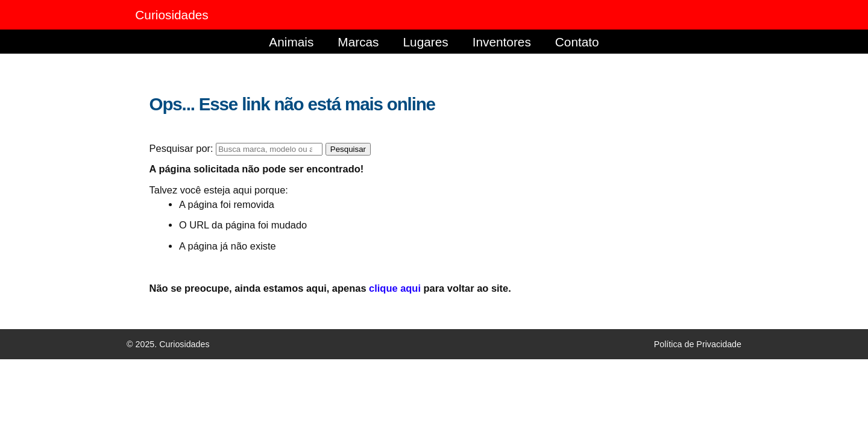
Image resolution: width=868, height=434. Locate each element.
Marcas (358, 42)
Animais (291, 42)
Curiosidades (171, 15)
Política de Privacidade (698, 344)
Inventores (502, 42)
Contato (577, 42)
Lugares (426, 42)
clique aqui (395, 288)
